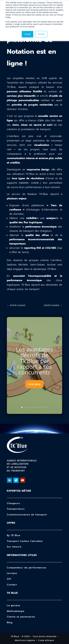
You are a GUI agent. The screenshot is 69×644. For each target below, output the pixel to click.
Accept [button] (27, 34)
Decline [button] (41, 34)
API (9, 579)
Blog (10, 622)
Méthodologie (16, 611)
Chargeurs (13, 503)
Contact (12, 585)
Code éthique (46, 640)
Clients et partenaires (21, 617)
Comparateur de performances (27, 568)
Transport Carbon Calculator (25, 541)
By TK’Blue (14, 535)
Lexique (12, 573)
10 (47, 407)
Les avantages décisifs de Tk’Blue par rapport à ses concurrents (34, 361)
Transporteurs (16, 509)
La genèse (14, 605)
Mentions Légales (25, 640)
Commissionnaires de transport (27, 515)
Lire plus (34, 384)
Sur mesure (14, 547)
